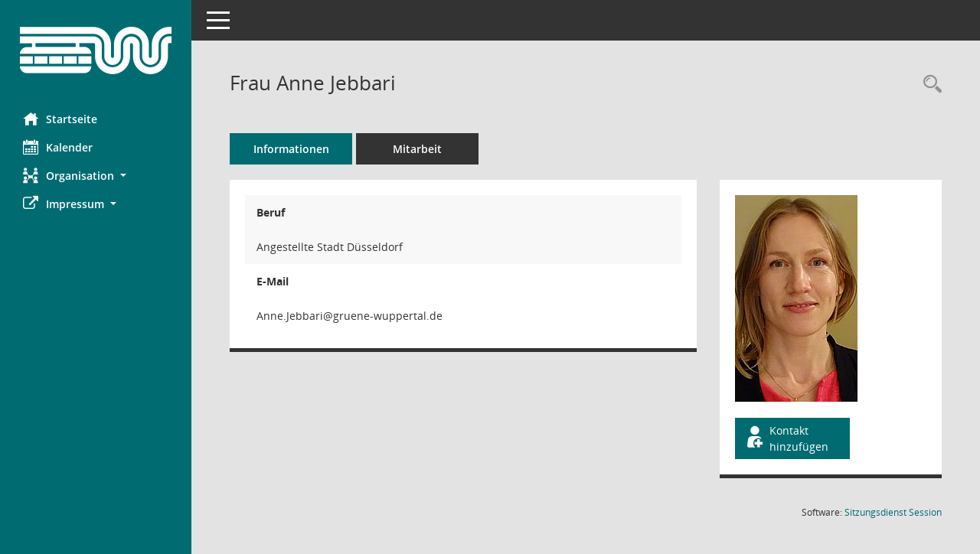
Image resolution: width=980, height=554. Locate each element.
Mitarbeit (417, 149)
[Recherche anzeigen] (929, 85)
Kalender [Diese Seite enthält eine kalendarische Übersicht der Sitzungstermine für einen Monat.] (58, 147)
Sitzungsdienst (893, 512)
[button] (96, 176)
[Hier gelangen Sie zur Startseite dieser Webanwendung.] (96, 51)
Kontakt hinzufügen (786, 438)
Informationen (291, 149)
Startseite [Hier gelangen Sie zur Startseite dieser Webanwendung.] (60, 119)
